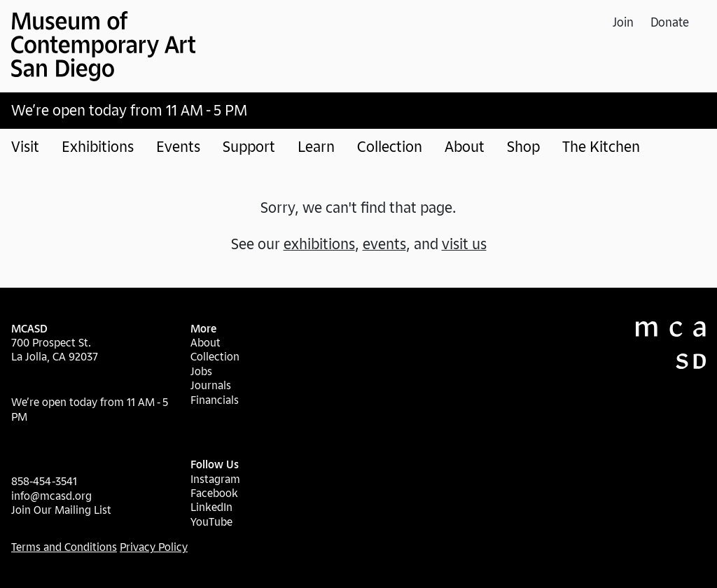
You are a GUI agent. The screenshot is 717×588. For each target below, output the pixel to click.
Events (178, 146)
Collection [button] (390, 146)
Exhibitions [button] (98, 146)
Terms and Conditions (64, 547)
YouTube (211, 521)
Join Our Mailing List (61, 510)
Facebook (214, 493)
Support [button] (249, 146)
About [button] (465, 146)
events (384, 244)
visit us (464, 244)
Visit (25, 146)
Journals (211, 385)
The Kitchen (601, 146)
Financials (215, 400)
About (206, 342)
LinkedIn (211, 507)
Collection (215, 356)
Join (623, 22)
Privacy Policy (154, 547)
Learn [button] (316, 146)
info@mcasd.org (51, 496)
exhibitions (319, 244)
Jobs (201, 371)
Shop (523, 146)
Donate (670, 22)
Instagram (215, 479)
